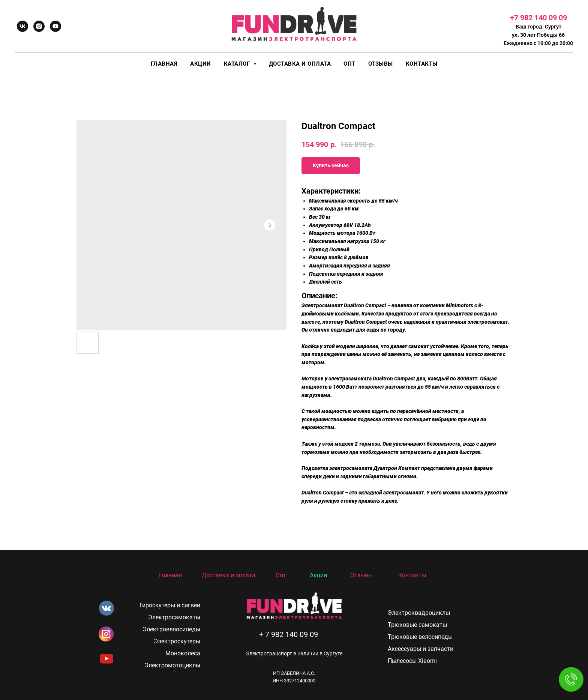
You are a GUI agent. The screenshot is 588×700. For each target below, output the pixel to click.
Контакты (422, 64)
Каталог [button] (238, 64)
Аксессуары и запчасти (421, 649)
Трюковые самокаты (417, 625)
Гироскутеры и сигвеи (170, 605)
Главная (164, 64)
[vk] (22, 26)
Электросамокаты (174, 617)
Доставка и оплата (300, 64)
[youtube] (55, 26)
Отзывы (381, 64)
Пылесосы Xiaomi (412, 661)
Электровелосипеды (171, 629)
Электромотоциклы (172, 665)
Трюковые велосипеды (420, 637)
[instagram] (39, 26)
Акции (201, 64)
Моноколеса (183, 653)
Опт (349, 64)
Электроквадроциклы (419, 613)
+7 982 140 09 (534, 18)
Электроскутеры (177, 641)
